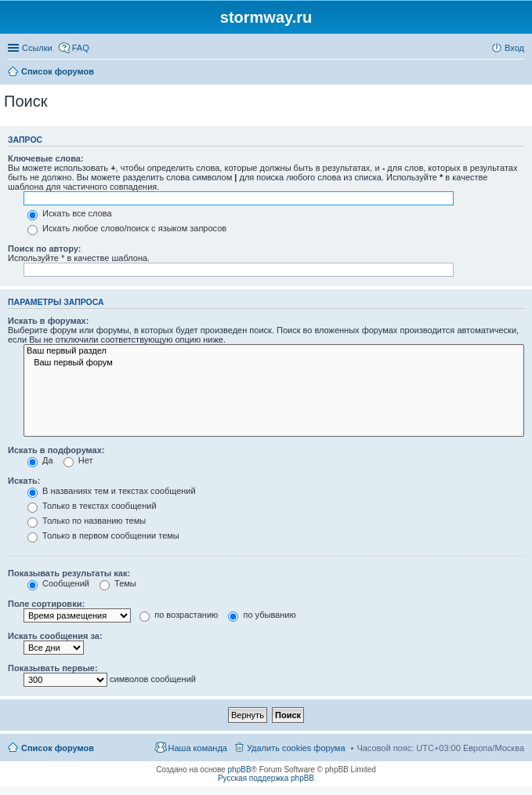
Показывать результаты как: (69, 573)
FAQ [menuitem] (81, 48)
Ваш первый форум (274, 363)
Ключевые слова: (46, 158)
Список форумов (58, 748)
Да (40, 460)
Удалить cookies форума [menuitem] (296, 748)
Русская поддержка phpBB (266, 778)
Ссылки (37, 48)
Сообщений (58, 583)
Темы (118, 583)
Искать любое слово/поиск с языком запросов (127, 228)
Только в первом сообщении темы (103, 535)
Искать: (24, 481)
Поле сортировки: (46, 604)
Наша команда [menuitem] (198, 748)
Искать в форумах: (48, 321)
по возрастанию (179, 615)
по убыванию (262, 615)
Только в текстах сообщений (92, 506)
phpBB (240, 770)
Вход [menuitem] (514, 48)
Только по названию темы (87, 521)
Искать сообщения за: (55, 636)
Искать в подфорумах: (56, 450)
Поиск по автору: (44, 249)
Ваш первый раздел (274, 351)
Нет (78, 460)
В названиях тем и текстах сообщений (112, 491)
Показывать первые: (53, 668)
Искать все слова (70, 213)
